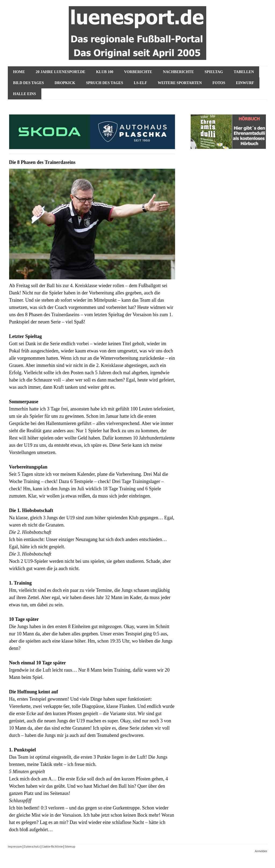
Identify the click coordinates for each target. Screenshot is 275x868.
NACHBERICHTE (178, 72)
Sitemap (70, 847)
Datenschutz (32, 847)
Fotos (219, 83)
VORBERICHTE (138, 72)
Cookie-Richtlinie (52, 847)
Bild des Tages (29, 83)
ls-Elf (140, 83)
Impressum (15, 847)
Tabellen (244, 72)
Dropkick (65, 83)
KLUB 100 (105, 72)
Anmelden (261, 851)
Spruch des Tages (104, 83)
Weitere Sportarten (180, 83)
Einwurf (245, 83)
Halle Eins (25, 94)
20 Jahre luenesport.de (61, 72)
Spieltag (214, 72)
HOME (19, 72)
